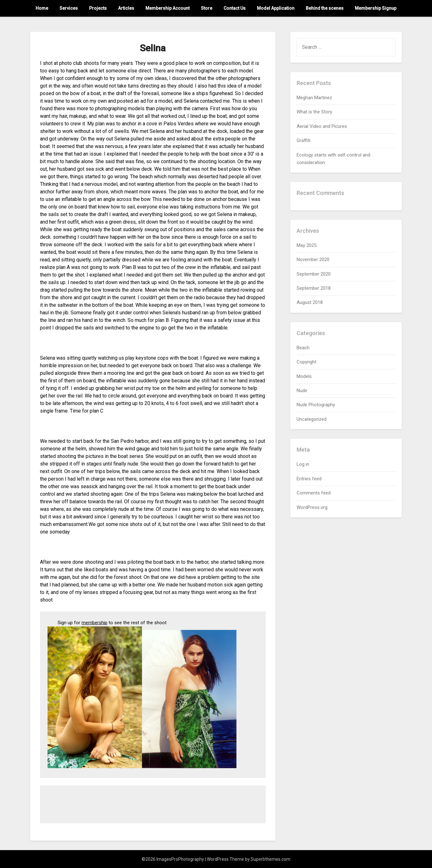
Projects (98, 8)
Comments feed (314, 493)
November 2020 (313, 260)
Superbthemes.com (270, 859)
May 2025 (307, 245)
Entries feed (309, 479)
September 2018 (314, 288)
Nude (302, 391)
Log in (303, 464)
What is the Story (314, 112)
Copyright (307, 362)
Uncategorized (312, 419)
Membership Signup (376, 8)
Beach (303, 348)
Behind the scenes (325, 8)
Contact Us (235, 8)
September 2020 (314, 274)
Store (207, 8)
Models (304, 376)
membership (94, 623)
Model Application (276, 8)
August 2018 (310, 302)
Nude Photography (316, 405)
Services (69, 8)
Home (42, 8)
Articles (126, 8)
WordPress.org (312, 507)
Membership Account (168, 8)
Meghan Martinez (314, 98)
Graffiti (304, 140)
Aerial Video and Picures (322, 126)
